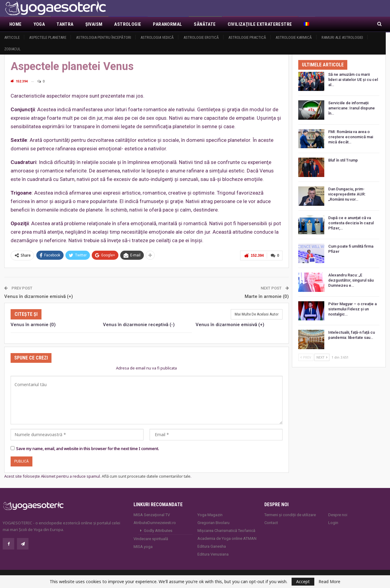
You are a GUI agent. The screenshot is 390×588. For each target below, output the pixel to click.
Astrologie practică (247, 37)
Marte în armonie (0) (267, 296)
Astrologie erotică (201, 37)
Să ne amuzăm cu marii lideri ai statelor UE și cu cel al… (353, 80)
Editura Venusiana (213, 554)
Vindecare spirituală (151, 538)
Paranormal (167, 24)
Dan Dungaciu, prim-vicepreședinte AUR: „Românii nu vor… (347, 194)
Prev (306, 357)
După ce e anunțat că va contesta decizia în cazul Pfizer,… (351, 223)
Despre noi (338, 514)
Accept (303, 581)
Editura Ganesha (212, 546)
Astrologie (128, 24)
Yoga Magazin (210, 514)
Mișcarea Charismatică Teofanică (226, 530)
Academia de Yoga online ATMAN (227, 538)
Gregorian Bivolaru (213, 522)
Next (322, 357)
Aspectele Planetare (48, 37)
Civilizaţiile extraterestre (260, 24)
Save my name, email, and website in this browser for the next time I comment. (88, 448)
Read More (329, 582)
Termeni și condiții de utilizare (290, 514)
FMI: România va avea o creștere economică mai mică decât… (351, 137)
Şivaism (94, 24)
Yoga (39, 24)
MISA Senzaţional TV (152, 514)
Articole (12, 37)
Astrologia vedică (157, 37)
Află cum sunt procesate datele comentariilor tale (146, 476)
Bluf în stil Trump (343, 160)
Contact (271, 522)
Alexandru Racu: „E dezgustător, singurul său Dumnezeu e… (351, 280)
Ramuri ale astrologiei (342, 37)
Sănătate (205, 24)
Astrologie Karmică (294, 37)
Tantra (65, 24)
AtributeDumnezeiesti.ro (155, 522)
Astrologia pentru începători (104, 37)
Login (333, 522)
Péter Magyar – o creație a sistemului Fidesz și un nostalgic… (352, 309)
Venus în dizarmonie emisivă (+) (39, 296)
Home (16, 24)
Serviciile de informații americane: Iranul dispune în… (352, 108)
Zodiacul (12, 49)
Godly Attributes (158, 530)
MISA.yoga (143, 546)
